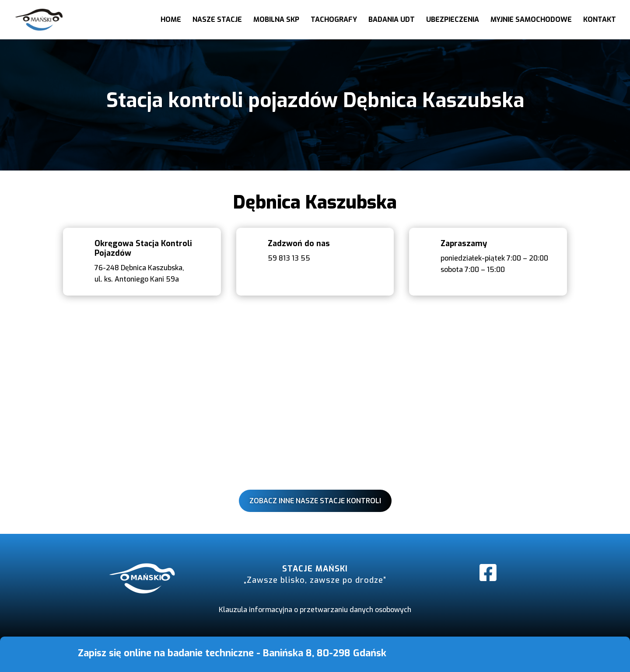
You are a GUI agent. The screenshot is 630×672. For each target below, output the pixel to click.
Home (171, 20)
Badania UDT (392, 20)
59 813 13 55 (289, 258)
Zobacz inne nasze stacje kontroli (315, 501)
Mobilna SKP (276, 20)
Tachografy (334, 20)
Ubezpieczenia (453, 20)
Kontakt (600, 20)
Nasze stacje (217, 20)
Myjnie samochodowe (531, 20)
